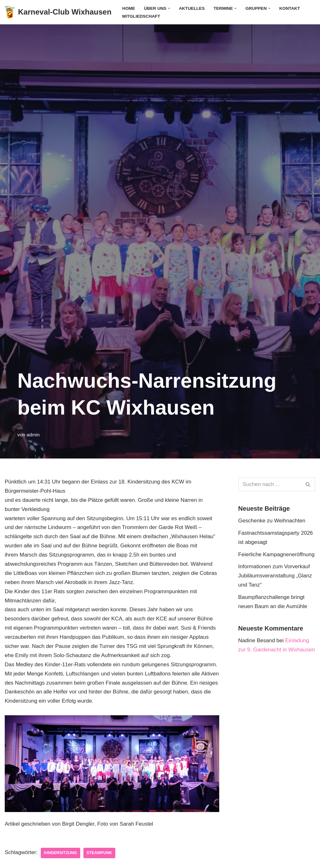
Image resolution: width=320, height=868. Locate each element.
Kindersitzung (60, 853)
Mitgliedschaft (141, 16)
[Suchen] (270, 484)
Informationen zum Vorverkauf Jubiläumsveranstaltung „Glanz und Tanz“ (275, 576)
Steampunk (99, 853)
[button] (169, 8)
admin (33, 435)
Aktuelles (192, 8)
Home (129, 8)
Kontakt (290, 8)
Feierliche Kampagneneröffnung (276, 554)
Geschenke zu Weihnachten (272, 521)
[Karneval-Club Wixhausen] (58, 12)
